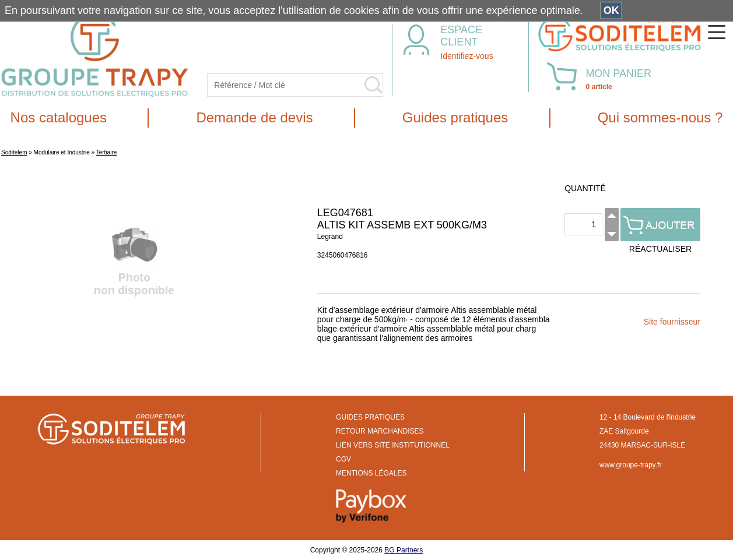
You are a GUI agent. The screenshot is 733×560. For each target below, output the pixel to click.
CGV (343, 459)
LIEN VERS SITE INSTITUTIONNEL (393, 445)
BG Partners (404, 550)
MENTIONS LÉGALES (371, 473)
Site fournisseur (672, 322)
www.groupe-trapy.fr (630, 465)
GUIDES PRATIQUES (370, 417)
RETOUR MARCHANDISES (380, 431)
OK (611, 10)
